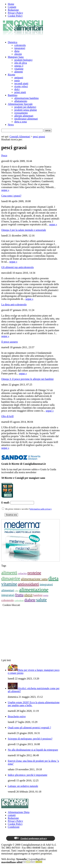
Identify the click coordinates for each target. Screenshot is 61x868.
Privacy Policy (15, 13)
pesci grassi (39, 137)
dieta (17, 51)
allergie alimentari (24, 116)
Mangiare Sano (16, 57)
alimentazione (34, 590)
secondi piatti (21, 83)
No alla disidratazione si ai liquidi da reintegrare (33, 750)
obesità (18, 54)
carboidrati (19, 600)
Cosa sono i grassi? (11, 196)
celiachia (22, 573)
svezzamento (21, 113)
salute (41, 600)
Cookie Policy (15, 16)
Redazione (13, 10)
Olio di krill (7, 416)
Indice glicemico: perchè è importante (28, 775)
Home (11, 4)
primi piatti (20, 92)
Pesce (4, 155)
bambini (38, 595)
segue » (5, 190)
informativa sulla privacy (41, 509)
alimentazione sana (34, 579)
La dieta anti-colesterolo (14, 305)
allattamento (21, 101)
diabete (30, 600)
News (11, 125)
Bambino (13, 95)
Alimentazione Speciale (20, 104)
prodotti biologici (23, 60)
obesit (28, 595)
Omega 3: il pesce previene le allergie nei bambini (27, 379)
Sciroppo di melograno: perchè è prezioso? (30, 739)
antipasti (19, 78)
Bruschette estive (17, 716)
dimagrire (11, 578)
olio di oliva (21, 63)
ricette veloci (21, 86)
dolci (17, 89)
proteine (34, 573)
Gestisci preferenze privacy (30, 838)
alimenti (19, 72)
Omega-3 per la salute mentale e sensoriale (24, 230)
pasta (17, 80)
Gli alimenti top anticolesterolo (18, 267)
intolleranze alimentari (26, 119)
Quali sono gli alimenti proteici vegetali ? (29, 728)
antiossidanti (28, 584)
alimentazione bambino (27, 98)
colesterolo (20, 45)
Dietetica (13, 42)
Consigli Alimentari (20, 137)
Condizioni (14, 827)
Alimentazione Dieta (19, 812)
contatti (12, 815)
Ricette (11, 75)
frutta (19, 595)
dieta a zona (20, 122)
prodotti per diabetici (25, 107)
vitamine (19, 69)
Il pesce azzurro (10, 342)
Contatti (12, 7)
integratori (20, 48)
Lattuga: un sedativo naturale (23, 786)
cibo (17, 591)
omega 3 (19, 66)
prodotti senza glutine (26, 110)
